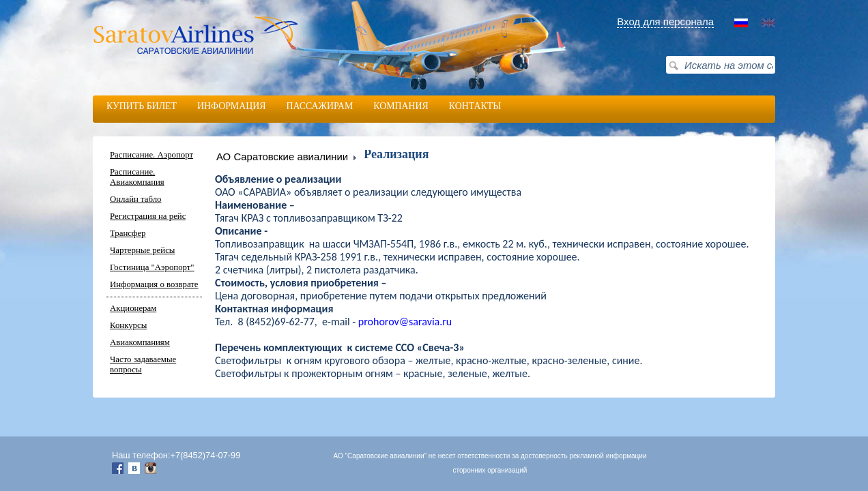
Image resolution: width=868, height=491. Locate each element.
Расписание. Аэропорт (151, 155)
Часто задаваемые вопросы (143, 364)
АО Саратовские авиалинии (282, 157)
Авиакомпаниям (140, 342)
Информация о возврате (154, 284)
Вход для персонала (665, 21)
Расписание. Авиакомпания (137, 177)
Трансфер (128, 233)
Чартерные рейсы (142, 250)
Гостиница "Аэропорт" (152, 267)
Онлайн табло (135, 199)
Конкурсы (128, 325)
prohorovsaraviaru (405, 322)
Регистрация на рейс (148, 216)
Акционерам (133, 308)
